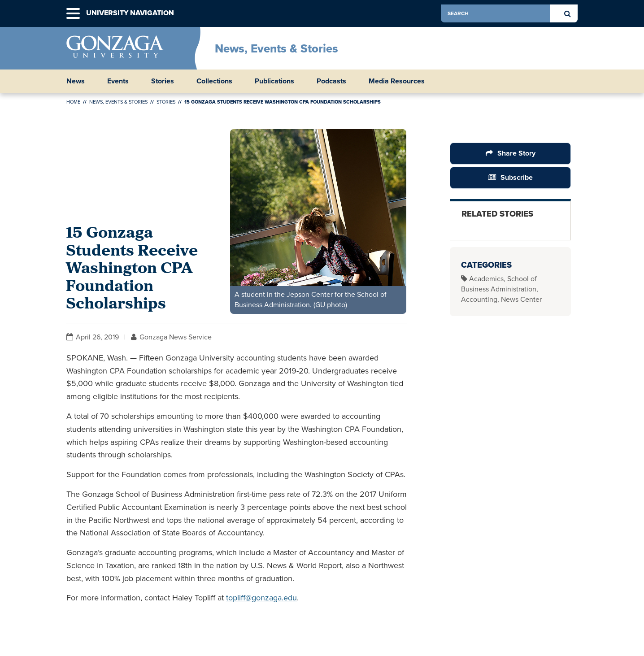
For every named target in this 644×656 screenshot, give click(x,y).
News (76, 81)
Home (73, 102)
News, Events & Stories (276, 48)
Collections (214, 81)
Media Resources (397, 81)
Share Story (516, 153)
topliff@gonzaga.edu (261, 598)
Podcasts (331, 81)
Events (118, 81)
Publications (274, 81)
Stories (163, 81)
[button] (73, 14)
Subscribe (517, 177)
